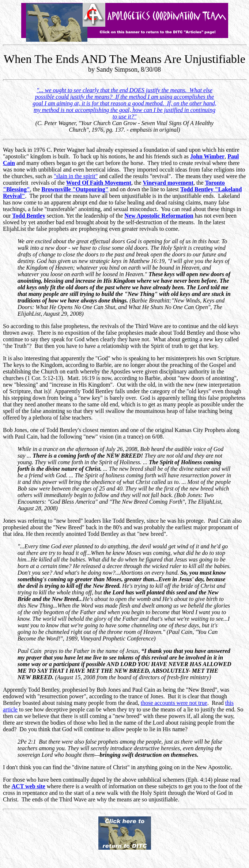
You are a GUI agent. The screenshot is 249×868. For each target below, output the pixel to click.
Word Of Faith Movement (99, 183)
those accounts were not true (174, 703)
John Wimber (207, 156)
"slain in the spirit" (76, 176)
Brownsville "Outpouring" (75, 189)
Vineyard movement (168, 183)
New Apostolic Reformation (159, 216)
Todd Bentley (29, 216)
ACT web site (29, 786)
